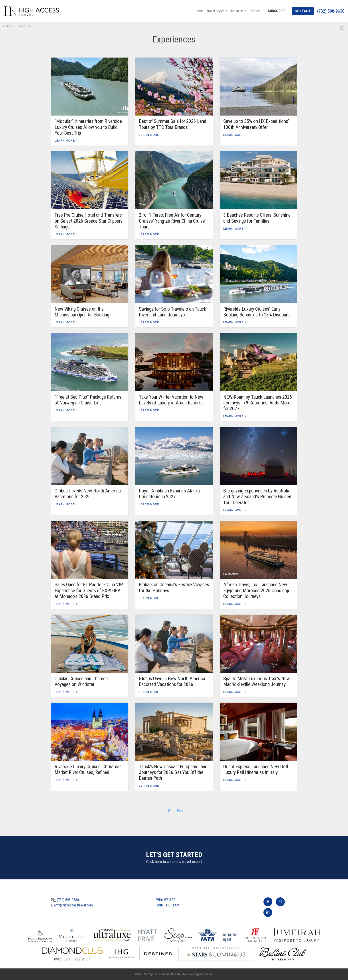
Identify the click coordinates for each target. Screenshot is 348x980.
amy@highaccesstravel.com (73, 905)
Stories (255, 11)
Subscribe (277, 11)
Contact (303, 11)
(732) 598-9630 (331, 11)
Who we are (166, 900)
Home (199, 11)
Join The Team (168, 905)
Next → (183, 811)
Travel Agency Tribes (200, 974)
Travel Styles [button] (215, 11)
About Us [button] (237, 11)
